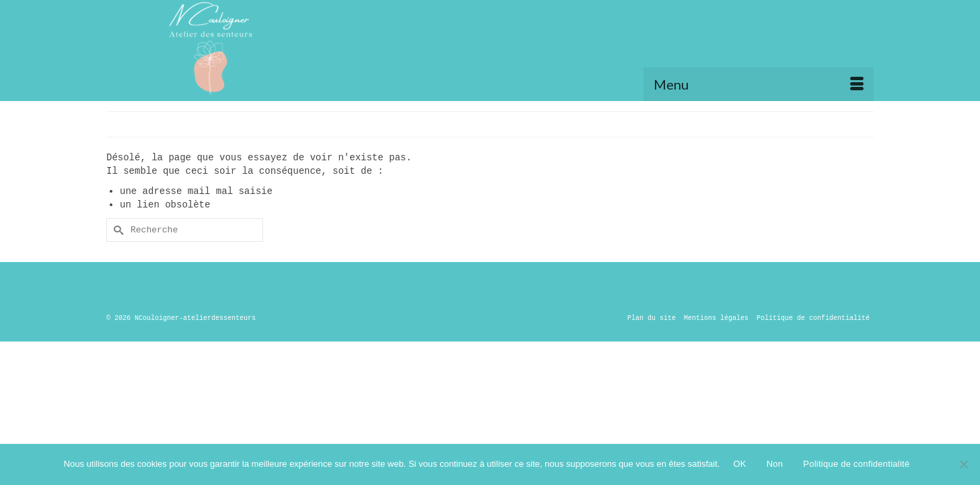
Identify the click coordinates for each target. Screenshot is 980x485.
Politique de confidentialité (856, 464)
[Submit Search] (116, 230)
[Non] (963, 464)
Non (775, 464)
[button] (856, 40)
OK (739, 464)
